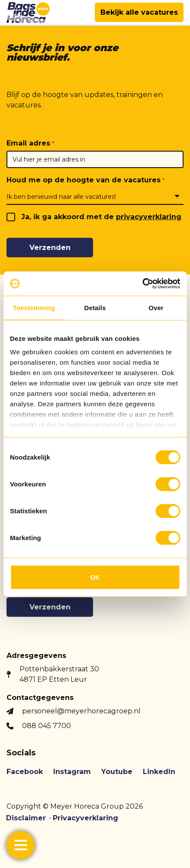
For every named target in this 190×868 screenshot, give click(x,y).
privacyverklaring (149, 217)
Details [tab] (95, 307)
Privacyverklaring (85, 818)
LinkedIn (159, 772)
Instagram (72, 772)
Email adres (28, 143)
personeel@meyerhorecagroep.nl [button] (81, 711)
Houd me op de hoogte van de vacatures (84, 180)
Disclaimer (26, 818)
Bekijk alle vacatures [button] (139, 12)
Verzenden (50, 248)
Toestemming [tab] (34, 307)
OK (95, 577)
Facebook (25, 772)
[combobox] (95, 196)
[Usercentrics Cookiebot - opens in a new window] (142, 284)
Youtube (117, 772)
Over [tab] (156, 307)
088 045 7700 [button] (47, 726)
